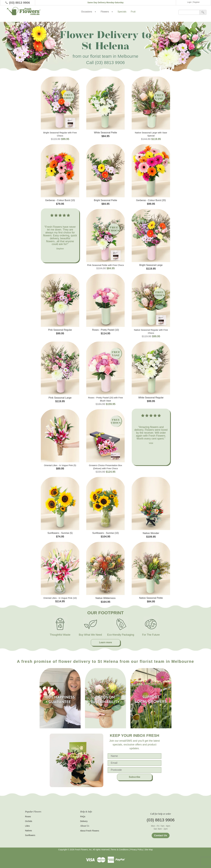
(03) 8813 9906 (19, 3)
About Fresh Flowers (90, 831)
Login (189, 2)
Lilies (27, 826)
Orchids (29, 821)
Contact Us (161, 835)
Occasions (89, 12)
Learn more (105, 642)
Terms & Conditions (120, 850)
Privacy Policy (137, 850)
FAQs (83, 817)
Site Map (149, 850)
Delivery (84, 821)
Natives (28, 831)
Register (196, 2)
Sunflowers (30, 835)
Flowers (107, 12)
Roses (28, 817)
